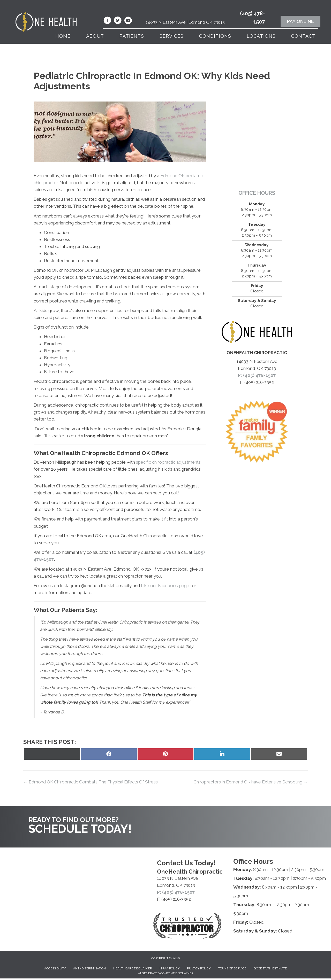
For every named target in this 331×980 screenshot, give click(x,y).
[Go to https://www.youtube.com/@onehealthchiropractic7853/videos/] (128, 21)
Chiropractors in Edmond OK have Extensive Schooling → (251, 782)
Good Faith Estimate (270, 968)
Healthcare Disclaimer (133, 968)
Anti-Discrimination (89, 968)
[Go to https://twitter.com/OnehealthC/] (118, 21)
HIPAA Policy (170, 968)
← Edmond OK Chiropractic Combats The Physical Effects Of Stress (91, 782)
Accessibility (55, 968)
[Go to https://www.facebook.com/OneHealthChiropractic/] (107, 21)
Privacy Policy (199, 968)
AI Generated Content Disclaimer (166, 973)
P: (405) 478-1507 (257, 375)
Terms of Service (232, 968)
